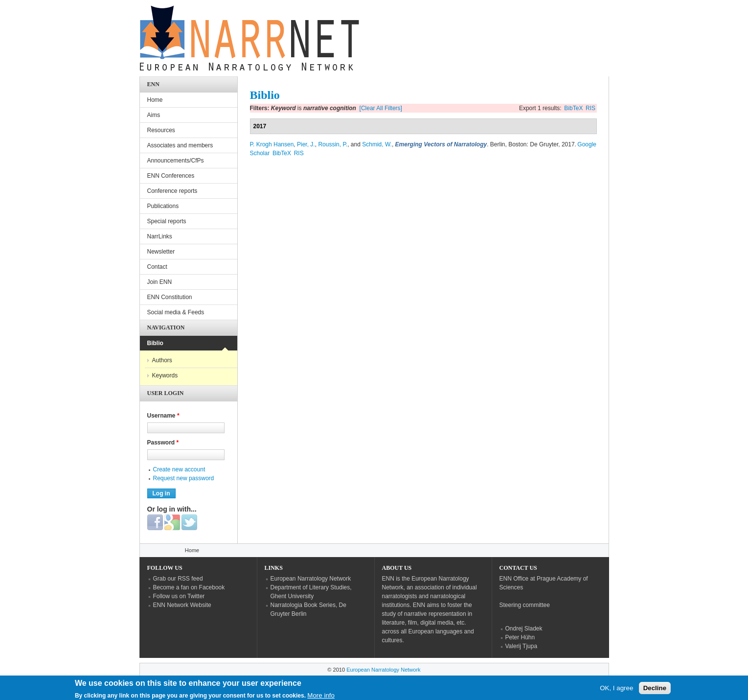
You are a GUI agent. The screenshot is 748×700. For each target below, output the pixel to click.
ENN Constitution (170, 297)
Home (155, 100)
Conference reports (172, 191)
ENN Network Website (182, 605)
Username (163, 416)
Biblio (155, 343)
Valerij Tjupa (521, 646)
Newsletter (161, 252)
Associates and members (180, 145)
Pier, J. (306, 144)
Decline (655, 690)
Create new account (179, 469)
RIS (590, 108)
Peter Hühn (520, 637)
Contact (157, 267)
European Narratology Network (311, 579)
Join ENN (160, 282)
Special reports (167, 221)
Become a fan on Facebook (189, 587)
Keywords (165, 375)
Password (163, 443)
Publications (163, 206)
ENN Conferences (171, 176)
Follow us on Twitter (179, 596)
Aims (154, 115)
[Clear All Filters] (381, 108)
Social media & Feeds (176, 312)
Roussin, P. (333, 144)
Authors (162, 360)
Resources (161, 130)
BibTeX (573, 108)
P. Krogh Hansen (272, 144)
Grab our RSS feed (178, 579)
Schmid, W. (377, 144)
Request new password (184, 478)
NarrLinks (160, 236)
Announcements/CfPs (176, 161)
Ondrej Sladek (524, 629)
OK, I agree (616, 690)
